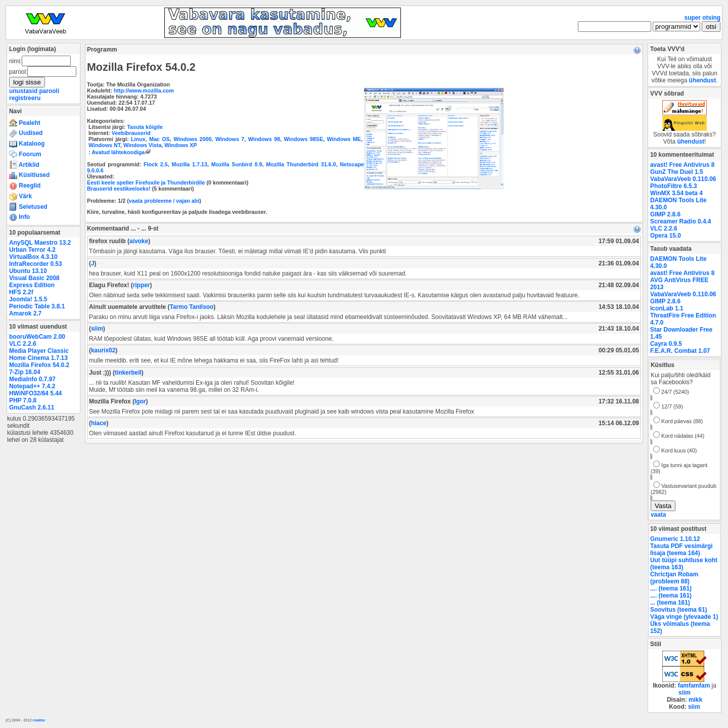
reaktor (39, 720)
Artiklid (24, 165)
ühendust (703, 80)
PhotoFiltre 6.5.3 (674, 186)
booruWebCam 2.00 (37, 337)
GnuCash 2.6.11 (32, 407)
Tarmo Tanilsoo (191, 307)
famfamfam (694, 686)
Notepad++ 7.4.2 (32, 386)
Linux (138, 139)
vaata (658, 515)
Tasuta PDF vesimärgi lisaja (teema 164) (681, 550)
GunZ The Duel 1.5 (677, 172)
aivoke (139, 241)
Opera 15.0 (666, 236)
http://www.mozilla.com (144, 90)
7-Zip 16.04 (25, 372)
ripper (142, 285)
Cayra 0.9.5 (666, 344)
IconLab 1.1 (667, 308)
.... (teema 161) (671, 588)
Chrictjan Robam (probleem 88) (674, 578)
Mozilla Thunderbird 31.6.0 (301, 164)
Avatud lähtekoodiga (122, 152)
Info (19, 217)
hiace (99, 423)
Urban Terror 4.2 (32, 250)
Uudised (26, 133)
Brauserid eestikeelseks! (119, 189)
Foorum (25, 154)
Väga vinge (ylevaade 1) (684, 617)
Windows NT (104, 145)
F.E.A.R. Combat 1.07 (680, 351)
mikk (695, 700)
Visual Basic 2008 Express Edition (34, 282)
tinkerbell (128, 373)
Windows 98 (264, 139)
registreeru (25, 98)
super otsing (702, 18)
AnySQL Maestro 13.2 (40, 243)
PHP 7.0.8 (23, 400)
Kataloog (27, 144)
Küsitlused (29, 175)
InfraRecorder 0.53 (36, 264)
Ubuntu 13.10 (28, 271)
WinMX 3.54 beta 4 (676, 193)
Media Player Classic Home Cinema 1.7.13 (39, 354)
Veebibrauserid (131, 133)
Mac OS (160, 139)
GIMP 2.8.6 (665, 214)
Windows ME (344, 139)
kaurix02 (103, 350)
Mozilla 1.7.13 (190, 164)
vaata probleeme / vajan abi (164, 201)
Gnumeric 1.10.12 (675, 539)
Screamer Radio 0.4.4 (680, 221)
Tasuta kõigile (145, 127)
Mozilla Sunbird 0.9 (237, 164)
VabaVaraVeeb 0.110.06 (683, 179)
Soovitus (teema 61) (678, 610)
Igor (140, 401)
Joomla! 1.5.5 (28, 299)
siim (97, 329)
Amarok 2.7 (25, 313)
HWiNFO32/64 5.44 (35, 393)
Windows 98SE (303, 139)
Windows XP (180, 145)
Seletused (28, 207)
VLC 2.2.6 (23, 344)
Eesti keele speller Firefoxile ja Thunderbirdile (146, 183)
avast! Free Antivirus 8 (682, 165)
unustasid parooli (34, 91)
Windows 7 (230, 139)
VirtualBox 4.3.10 (33, 257)
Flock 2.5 (156, 164)
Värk (20, 196)
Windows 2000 (192, 139)
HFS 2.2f (21, 292)
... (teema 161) (670, 603)
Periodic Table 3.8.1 (37, 306)
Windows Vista (142, 145)
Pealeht (25, 123)
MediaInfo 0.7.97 (32, 379)
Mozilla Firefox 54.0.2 (39, 365)
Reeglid (25, 186)
